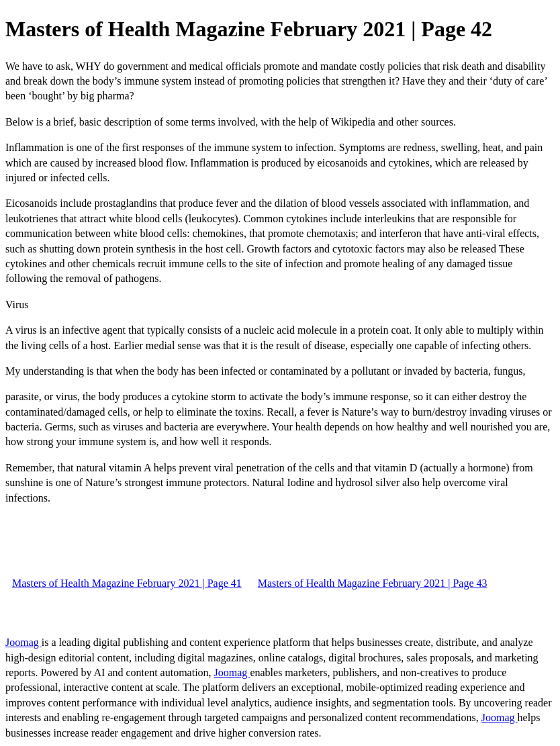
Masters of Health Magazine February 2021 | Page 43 (373, 583)
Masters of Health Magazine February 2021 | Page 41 (127, 583)
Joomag (24, 642)
